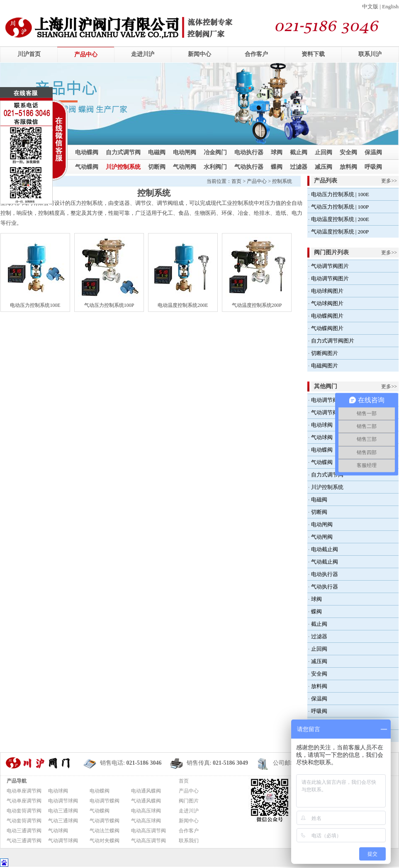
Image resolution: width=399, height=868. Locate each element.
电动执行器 (249, 152)
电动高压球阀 (146, 811)
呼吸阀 (373, 167)
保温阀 (373, 152)
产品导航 (17, 781)
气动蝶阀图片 (327, 328)
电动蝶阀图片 (327, 316)
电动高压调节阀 (148, 831)
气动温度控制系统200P (257, 305)
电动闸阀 (185, 152)
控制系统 (282, 181)
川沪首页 (29, 54)
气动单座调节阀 (24, 801)
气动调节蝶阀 (105, 821)
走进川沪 (143, 54)
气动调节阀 (325, 412)
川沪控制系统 (123, 167)
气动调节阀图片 (330, 266)
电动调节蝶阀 (105, 801)
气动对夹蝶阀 (105, 841)
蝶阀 (277, 167)
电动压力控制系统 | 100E (340, 194)
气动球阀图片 (327, 303)
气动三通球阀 (63, 821)
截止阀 (299, 152)
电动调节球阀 (63, 801)
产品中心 (86, 55)
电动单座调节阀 (24, 791)
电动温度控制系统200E (183, 305)
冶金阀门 (215, 152)
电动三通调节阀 (24, 831)
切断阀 (157, 167)
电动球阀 (322, 425)
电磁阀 (157, 152)
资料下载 (313, 54)
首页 (236, 181)
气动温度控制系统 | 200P (340, 232)
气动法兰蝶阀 (105, 831)
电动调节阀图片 (330, 278)
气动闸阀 (185, 167)
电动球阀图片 (327, 291)
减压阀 (324, 167)
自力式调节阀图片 (333, 341)
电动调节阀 (325, 400)
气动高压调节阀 (148, 841)
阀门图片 (189, 801)
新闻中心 (199, 54)
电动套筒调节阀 (24, 811)
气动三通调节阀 (24, 841)
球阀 (277, 152)
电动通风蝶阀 (146, 791)
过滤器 (299, 167)
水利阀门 (215, 167)
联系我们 (189, 841)
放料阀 (348, 167)
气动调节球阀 (63, 841)
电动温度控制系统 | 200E (340, 219)
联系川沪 (370, 54)
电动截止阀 (325, 549)
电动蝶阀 (87, 152)
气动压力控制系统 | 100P (340, 207)
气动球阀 (322, 437)
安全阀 (348, 152)
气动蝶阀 (87, 167)
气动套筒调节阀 (24, 821)
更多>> (389, 181)
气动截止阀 (325, 562)
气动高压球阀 (146, 821)
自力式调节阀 (123, 152)
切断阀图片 (325, 353)
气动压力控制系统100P (109, 305)
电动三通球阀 (63, 811)
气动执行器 (249, 167)
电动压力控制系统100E (35, 305)
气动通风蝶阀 (146, 801)
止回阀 (324, 152)
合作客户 (256, 54)
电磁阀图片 (325, 366)
